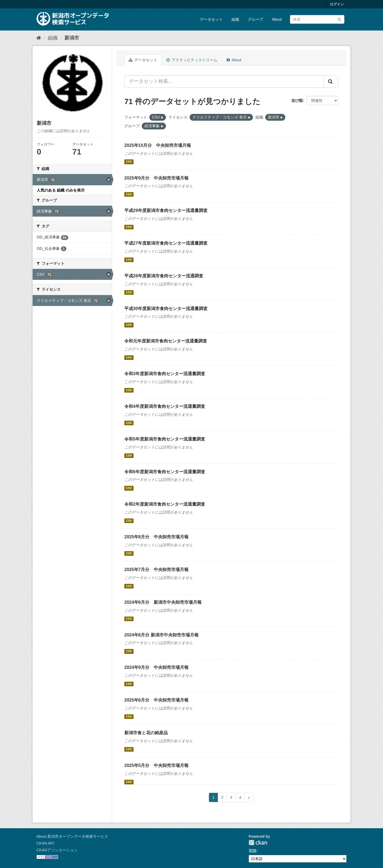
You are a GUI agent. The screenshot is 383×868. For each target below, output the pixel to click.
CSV (129, 162)
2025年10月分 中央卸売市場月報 (158, 145)
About (277, 19)
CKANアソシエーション (57, 850)
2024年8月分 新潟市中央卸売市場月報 (161, 635)
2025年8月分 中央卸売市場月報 (157, 537)
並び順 (297, 101)
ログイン (337, 4)
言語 (252, 851)
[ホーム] (39, 38)
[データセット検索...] (224, 81)
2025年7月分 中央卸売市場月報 (157, 570)
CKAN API (45, 843)
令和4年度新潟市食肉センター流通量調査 (165, 406)
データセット (211, 19)
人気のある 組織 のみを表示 (61, 190)
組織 (235, 19)
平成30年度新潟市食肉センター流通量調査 (166, 309)
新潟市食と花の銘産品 (146, 733)
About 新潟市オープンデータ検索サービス (72, 836)
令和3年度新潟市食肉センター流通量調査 (165, 374)
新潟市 (72, 38)
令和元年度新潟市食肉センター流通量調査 (166, 341)
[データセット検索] (317, 19)
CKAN (258, 843)
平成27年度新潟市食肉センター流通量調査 (166, 243)
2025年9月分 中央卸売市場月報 (157, 178)
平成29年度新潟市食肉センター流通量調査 (166, 210)
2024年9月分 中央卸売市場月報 (157, 667)
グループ (255, 19)
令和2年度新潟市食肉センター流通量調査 (165, 504)
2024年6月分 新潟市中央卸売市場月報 (163, 602)
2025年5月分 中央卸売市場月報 (157, 765)
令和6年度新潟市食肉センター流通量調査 (165, 472)
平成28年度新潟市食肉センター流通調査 (164, 276)
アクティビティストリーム (192, 60)
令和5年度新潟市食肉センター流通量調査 (165, 439)
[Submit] (339, 19)
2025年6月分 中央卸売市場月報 (157, 700)
